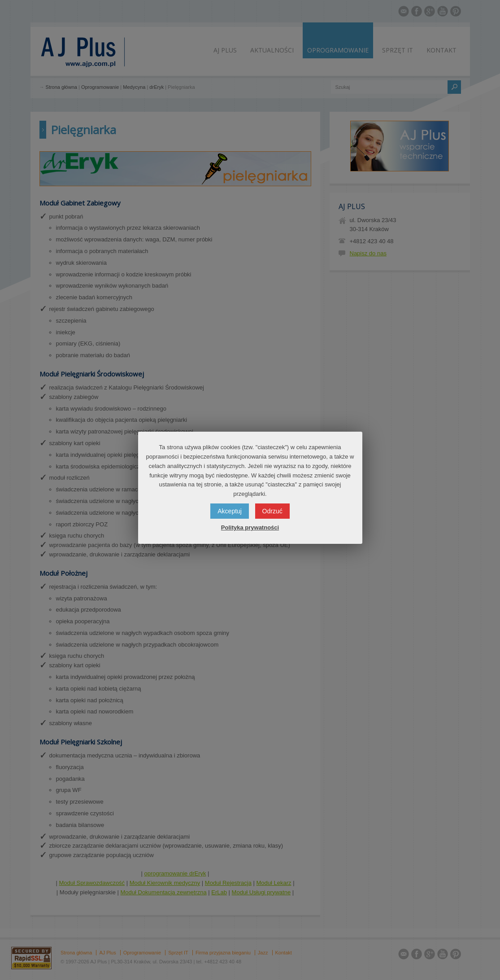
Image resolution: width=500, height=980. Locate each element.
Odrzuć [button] (272, 511)
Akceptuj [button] (230, 511)
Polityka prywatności (250, 527)
